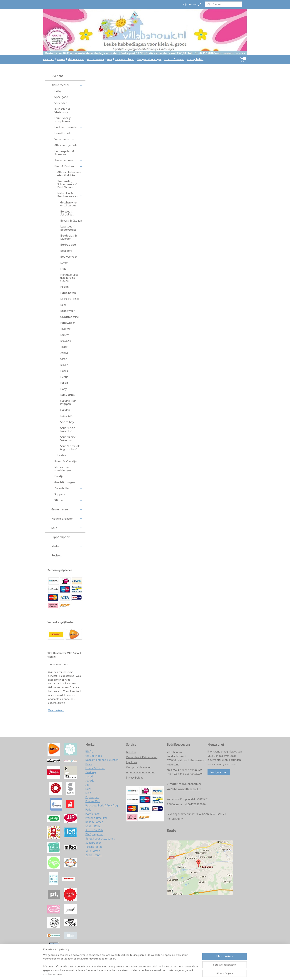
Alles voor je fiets (66, 145)
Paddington (68, 293)
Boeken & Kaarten (68, 127)
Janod (89, 777)
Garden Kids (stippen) (68, 403)
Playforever (93, 814)
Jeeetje (90, 781)
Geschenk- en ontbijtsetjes (69, 204)
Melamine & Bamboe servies (70, 195)
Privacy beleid (195, 59)
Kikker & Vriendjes (66, 461)
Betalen (131, 752)
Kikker (64, 365)
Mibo (88, 793)
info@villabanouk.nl (189, 784)
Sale (109, 59)
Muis (63, 269)
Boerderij (66, 251)
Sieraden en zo (64, 139)
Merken (61, 59)
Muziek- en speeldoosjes (63, 469)
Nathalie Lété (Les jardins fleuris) (69, 278)
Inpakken (131, 762)
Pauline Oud (93, 801)
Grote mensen (96, 59)
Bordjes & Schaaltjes (67, 213)
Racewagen (68, 323)
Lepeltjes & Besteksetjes (68, 228)
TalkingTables (94, 847)
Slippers (60, 494)
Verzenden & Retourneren (142, 757)
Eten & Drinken (68, 166)
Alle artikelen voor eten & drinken (70, 174)
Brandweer (68, 311)
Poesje (64, 371)
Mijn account (192, 4)
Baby (68, 91)
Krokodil (66, 341)
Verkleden (68, 103)
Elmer (64, 263)
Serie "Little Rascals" (68, 430)
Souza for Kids (94, 830)
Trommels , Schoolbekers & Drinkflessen (67, 184)
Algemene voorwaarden (141, 773)
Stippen (68, 500)
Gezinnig (91, 772)
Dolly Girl (66, 416)
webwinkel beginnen (153, 973)
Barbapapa (68, 245)
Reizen (64, 287)
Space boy (67, 422)
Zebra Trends (93, 855)
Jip (87, 785)
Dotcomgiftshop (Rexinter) (102, 760)
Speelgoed (68, 97)
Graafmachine (70, 317)
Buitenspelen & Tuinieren (64, 153)
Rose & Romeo (94, 822)
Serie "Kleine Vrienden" (68, 439)
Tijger (64, 347)
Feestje (59, 476)
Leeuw (64, 335)
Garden (65, 410)
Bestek (62, 455)
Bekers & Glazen (71, 221)
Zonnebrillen (68, 488)
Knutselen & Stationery (62, 111)
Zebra (64, 353)
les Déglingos (94, 756)
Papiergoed (92, 797)
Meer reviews (56, 710)
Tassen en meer (68, 160)
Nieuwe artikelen (125, 59)
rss (140, 973)
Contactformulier (174, 59)
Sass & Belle (93, 826)
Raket (64, 383)
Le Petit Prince (70, 299)
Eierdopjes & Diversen (69, 237)
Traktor (65, 329)
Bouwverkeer (69, 257)
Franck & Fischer (95, 768)
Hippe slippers (67, 537)
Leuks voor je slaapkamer (63, 120)
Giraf (64, 359)
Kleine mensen (76, 59)
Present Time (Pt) (96, 818)
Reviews (57, 556)
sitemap (133, 973)
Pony (64, 389)
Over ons (49, 59)
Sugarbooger (93, 843)
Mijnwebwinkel (184, 973)
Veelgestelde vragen (149, 59)
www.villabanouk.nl (190, 789)
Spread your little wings (100, 839)
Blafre (89, 752)
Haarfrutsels (68, 133)
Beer (63, 305)
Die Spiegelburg (95, 834)
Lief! (88, 789)
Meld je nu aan (219, 772)
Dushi (89, 764)
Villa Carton (93, 851)
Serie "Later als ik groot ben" (70, 448)
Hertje (64, 377)
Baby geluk (68, 395)
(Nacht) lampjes (65, 482)
